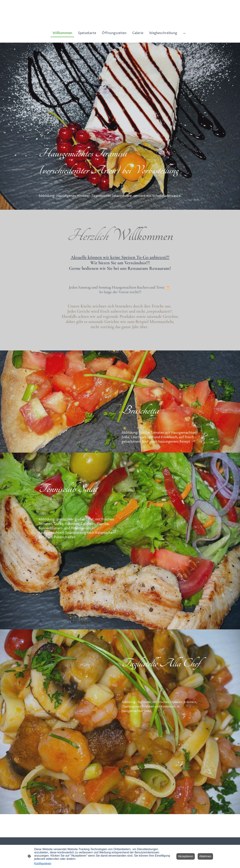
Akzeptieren (186, 856)
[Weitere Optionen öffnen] (184, 33)
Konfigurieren (43, 863)
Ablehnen (205, 856)
